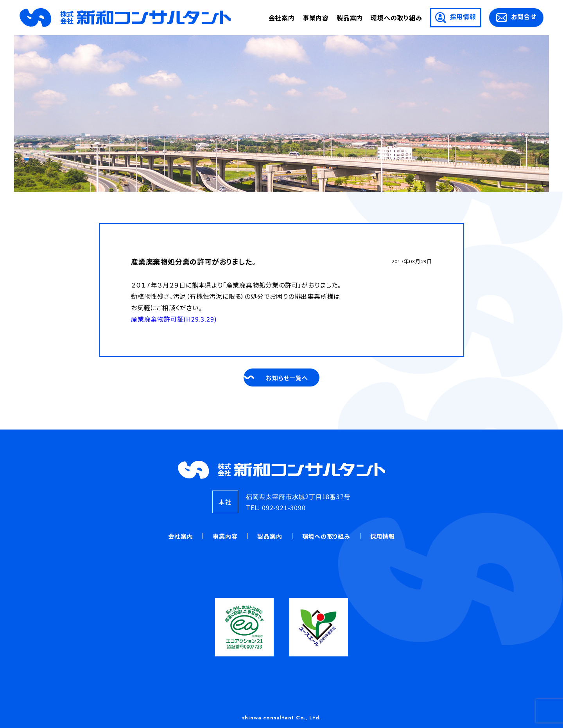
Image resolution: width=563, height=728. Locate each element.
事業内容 (316, 18)
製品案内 (350, 18)
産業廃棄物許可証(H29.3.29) (174, 319)
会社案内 (282, 18)
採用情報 (456, 17)
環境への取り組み (396, 18)
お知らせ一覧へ (288, 377)
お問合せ (516, 17)
